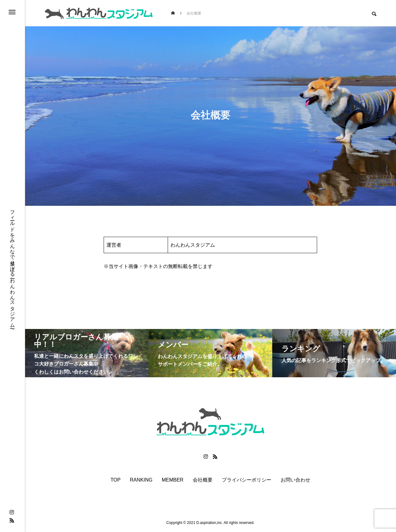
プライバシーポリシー (247, 480)
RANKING (141, 480)
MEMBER (173, 480)
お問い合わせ (295, 480)
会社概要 (203, 480)
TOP (116, 480)
